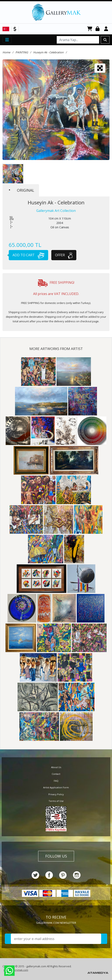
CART (90, 29)
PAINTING (22, 52)
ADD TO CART (27, 255)
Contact (56, 774)
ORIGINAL (22, 190)
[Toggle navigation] (7, 40)
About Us (56, 767)
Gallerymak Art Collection (56, 211)
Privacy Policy (56, 794)
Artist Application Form (56, 787)
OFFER (64, 255)
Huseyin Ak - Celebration (48, 52)
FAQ (56, 781)
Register (107, 29)
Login (98, 29)
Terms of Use (56, 801)
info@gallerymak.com (16, 970)
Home (6, 52)
